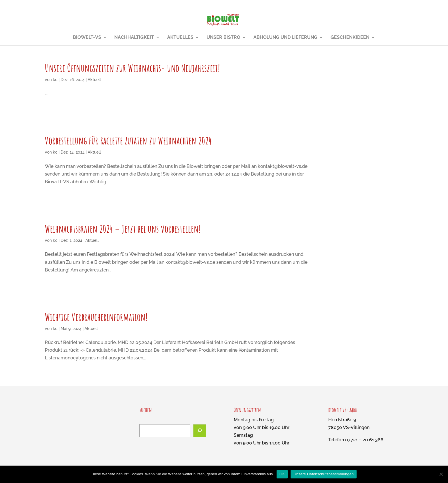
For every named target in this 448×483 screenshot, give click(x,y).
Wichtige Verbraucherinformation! (96, 317)
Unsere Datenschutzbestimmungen (324, 474)
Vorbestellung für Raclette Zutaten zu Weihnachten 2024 (128, 140)
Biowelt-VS (87, 38)
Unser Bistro (223, 38)
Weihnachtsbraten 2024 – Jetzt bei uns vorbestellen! (123, 229)
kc (55, 80)
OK (282, 474)
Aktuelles (180, 38)
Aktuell (94, 80)
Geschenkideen (350, 38)
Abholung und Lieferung (285, 38)
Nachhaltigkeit (134, 38)
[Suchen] (200, 431)
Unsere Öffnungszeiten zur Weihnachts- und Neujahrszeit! (132, 68)
